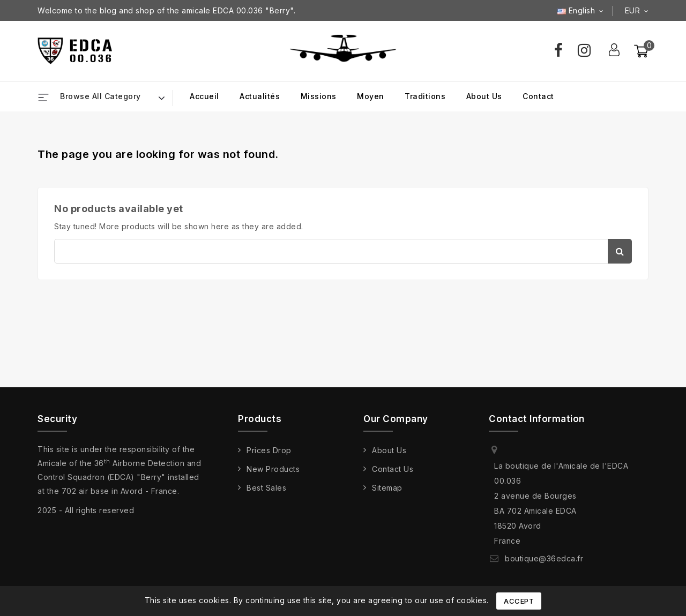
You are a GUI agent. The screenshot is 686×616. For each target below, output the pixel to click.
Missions (319, 96)
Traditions (425, 96)
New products (273, 469)
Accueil (204, 96)
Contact (538, 96)
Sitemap (387, 488)
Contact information (537, 419)
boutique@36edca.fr (544, 558)
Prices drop (269, 450)
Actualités (260, 96)
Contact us (393, 469)
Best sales (266, 488)
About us (484, 96)
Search (620, 251)
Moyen (371, 96)
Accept (519, 601)
